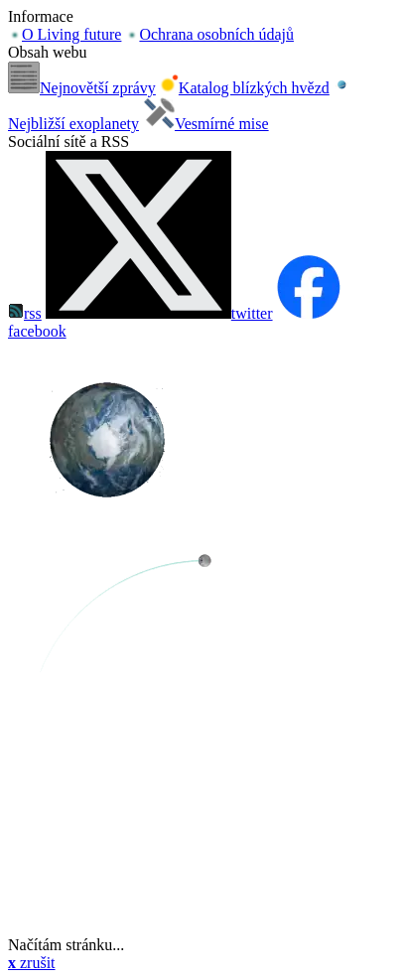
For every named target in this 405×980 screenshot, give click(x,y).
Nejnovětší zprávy (82, 88)
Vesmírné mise (206, 124)
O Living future (65, 34)
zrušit (32, 963)
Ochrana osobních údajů (209, 34)
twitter (159, 313)
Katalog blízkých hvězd (245, 88)
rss (25, 313)
